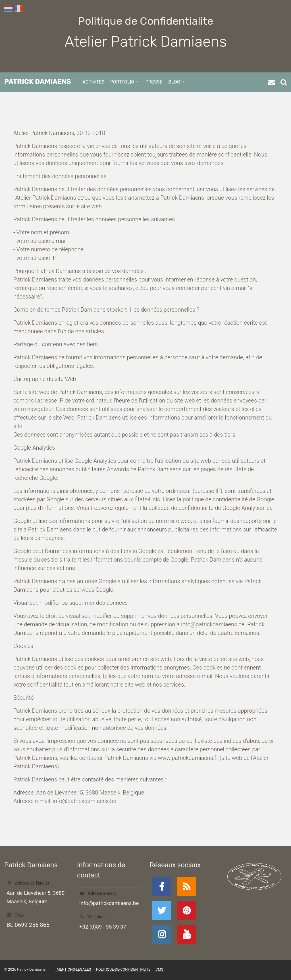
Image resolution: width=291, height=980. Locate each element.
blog (174, 82)
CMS (159, 969)
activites (93, 82)
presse (154, 82)
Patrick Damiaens (38, 82)
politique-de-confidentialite (123, 969)
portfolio (122, 82)
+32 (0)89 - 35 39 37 (103, 927)
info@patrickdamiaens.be (109, 903)
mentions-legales (74, 969)
